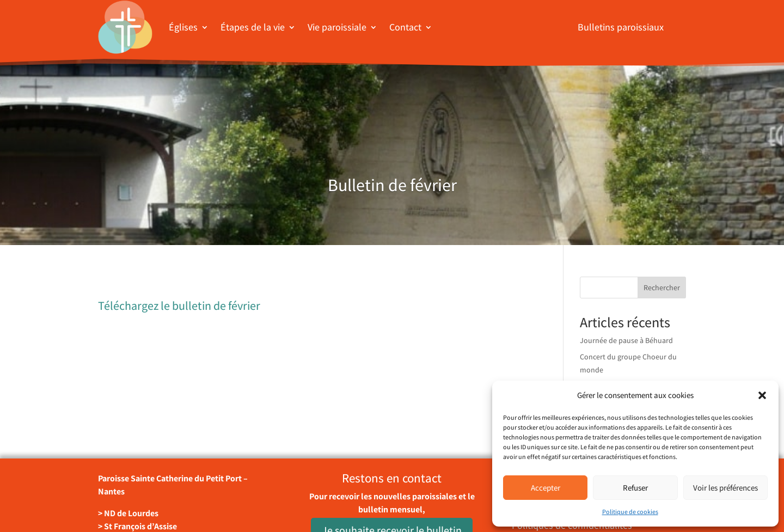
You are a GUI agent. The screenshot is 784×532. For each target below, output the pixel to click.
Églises (183, 27)
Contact (405, 27)
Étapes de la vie (253, 27)
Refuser (635, 488)
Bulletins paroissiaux (621, 27)
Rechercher (662, 288)
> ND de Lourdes (128, 513)
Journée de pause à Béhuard (626, 340)
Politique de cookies (630, 512)
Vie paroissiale (337, 27)
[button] (762, 395)
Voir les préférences (725, 488)
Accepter (546, 488)
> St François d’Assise (137, 526)
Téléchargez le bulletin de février (179, 305)
